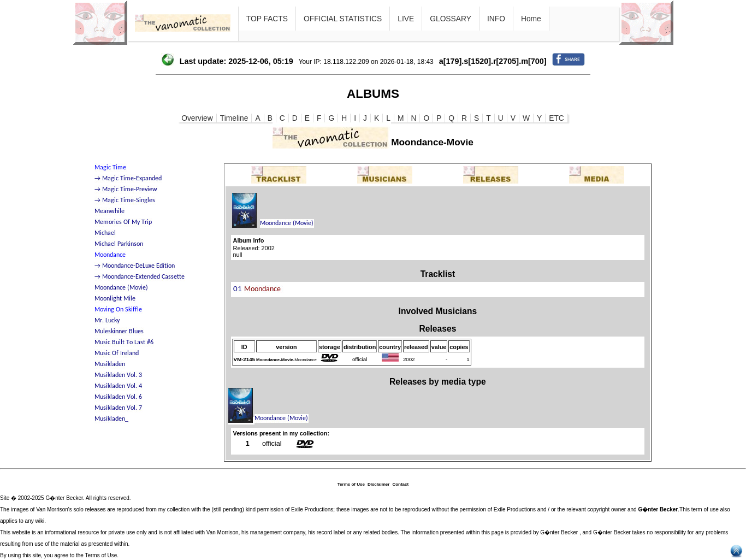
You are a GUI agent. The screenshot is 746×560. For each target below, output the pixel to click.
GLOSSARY (451, 19)
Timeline (234, 118)
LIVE (406, 19)
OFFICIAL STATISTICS (343, 19)
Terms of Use (351, 484)
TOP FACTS (267, 19)
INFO (496, 19)
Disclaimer (378, 484)
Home (531, 19)
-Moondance (286, 360)
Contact (400, 484)
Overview (197, 118)
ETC (556, 118)
